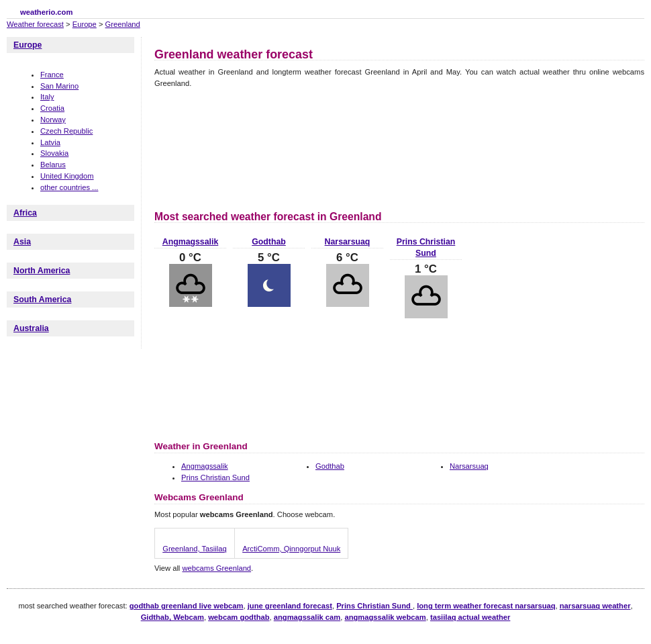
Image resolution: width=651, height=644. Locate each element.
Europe (85, 24)
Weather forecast (35, 24)
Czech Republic (66, 131)
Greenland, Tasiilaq (195, 549)
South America (42, 300)
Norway (53, 120)
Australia (31, 328)
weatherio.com (46, 12)
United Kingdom (67, 176)
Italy (47, 97)
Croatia (52, 108)
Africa (25, 213)
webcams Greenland (216, 568)
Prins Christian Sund (215, 477)
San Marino (59, 86)
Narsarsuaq (348, 242)
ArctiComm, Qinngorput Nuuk (291, 549)
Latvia (50, 142)
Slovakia (54, 153)
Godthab (269, 242)
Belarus (53, 165)
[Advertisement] (219, 147)
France (52, 75)
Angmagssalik (190, 242)
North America (42, 271)
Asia (22, 242)
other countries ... (69, 187)
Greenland (123, 24)
